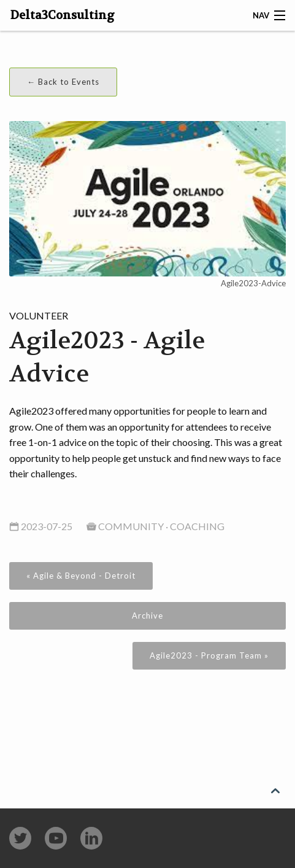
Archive (147, 616)
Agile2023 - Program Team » (209, 655)
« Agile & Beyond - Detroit (81, 576)
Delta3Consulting (63, 15)
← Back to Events (63, 82)
